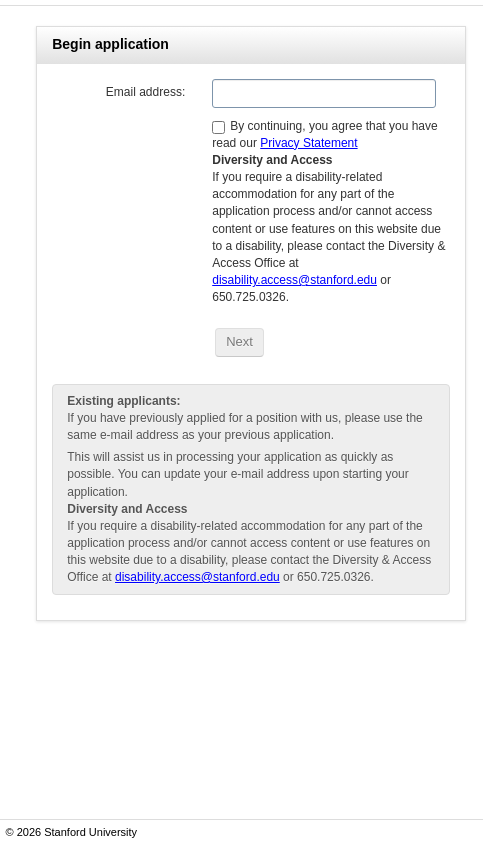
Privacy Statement (308, 143)
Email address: (145, 92)
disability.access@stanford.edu (294, 280)
